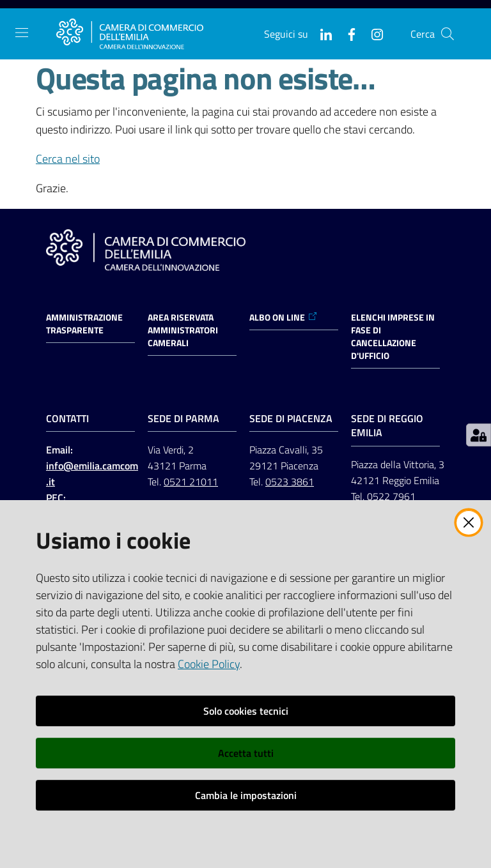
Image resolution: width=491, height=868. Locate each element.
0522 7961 (391, 496)
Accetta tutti (246, 753)
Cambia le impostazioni (246, 795)
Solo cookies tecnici (246, 711)
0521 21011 (191, 482)
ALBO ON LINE (284, 317)
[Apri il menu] (22, 33)
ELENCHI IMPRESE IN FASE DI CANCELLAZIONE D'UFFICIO (393, 337)
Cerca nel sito (68, 159)
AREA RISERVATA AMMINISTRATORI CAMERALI (183, 330)
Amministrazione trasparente (84, 324)
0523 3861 (290, 482)
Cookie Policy (209, 664)
